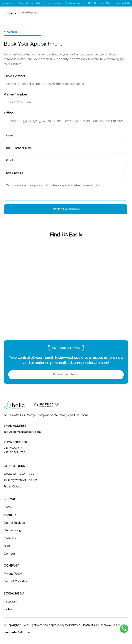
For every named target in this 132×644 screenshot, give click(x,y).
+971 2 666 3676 (14, 448)
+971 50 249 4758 (14, 452)
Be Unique (24, 632)
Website (9, 632)
